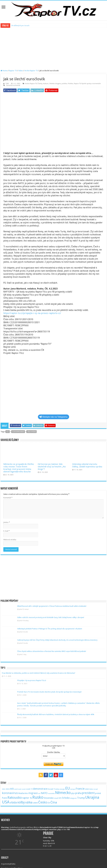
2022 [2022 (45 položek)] (4, 789)
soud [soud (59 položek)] (56, 798)
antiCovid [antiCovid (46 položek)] (18, 789)
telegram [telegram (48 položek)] (73, 798)
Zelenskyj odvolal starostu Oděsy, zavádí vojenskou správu (87, 465)
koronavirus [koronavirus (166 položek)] (10, 793)
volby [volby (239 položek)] (21, 802)
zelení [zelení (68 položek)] (35, 803)
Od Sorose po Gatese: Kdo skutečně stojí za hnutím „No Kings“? (52, 467)
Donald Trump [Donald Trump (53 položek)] (53, 789)
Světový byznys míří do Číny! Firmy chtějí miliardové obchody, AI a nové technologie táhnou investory (57, 640)
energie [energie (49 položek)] (62, 789)
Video (21, 71)
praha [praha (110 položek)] (78, 793)
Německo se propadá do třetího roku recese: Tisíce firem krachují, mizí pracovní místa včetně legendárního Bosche (19, 468)
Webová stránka (10, 540)
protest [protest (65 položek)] (98, 793)
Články (40, 84)
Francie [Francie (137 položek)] (80, 789)
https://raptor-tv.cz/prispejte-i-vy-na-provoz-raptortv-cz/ (32, 313)
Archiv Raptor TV (31, 71)
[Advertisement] (53, 49)
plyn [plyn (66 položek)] (73, 793)
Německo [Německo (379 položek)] (63, 793)
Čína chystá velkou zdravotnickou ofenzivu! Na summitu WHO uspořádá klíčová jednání (52, 651)
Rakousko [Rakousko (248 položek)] (15, 798)
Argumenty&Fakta (8, 864)
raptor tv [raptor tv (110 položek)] (27, 798)
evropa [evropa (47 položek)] (73, 789)
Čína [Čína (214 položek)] (54, 802)
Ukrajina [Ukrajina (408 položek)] (92, 797)
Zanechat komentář (13, 85)
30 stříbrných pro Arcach (20, 25)
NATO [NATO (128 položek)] (44, 793)
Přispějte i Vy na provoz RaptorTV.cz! (32, 680)
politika (64, 84)
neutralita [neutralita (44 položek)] (51, 793)
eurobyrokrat (18, 432)
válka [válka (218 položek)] (29, 802)
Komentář (8, 498)
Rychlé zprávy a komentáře (91, 84)
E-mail (6, 531)
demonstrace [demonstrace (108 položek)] (40, 789)
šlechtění (32, 432)
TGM (7, 84)
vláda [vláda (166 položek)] (13, 802)
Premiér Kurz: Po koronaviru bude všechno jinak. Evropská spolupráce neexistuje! (49, 692)
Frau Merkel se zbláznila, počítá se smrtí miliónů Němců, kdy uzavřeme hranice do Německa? (39, 673)
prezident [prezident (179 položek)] (88, 793)
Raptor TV (13, 71)
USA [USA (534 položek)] (6, 802)
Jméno (7, 522)
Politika (70, 84)
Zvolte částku (53, 752)
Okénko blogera (55, 84)
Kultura (46, 84)
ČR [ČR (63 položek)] (49, 803)
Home (4, 71)
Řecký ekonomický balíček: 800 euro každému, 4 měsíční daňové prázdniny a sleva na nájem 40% (56, 714)
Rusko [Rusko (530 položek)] (38, 797)
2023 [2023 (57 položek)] (8, 789)
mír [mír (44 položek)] (39, 793)
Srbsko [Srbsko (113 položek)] (66, 798)
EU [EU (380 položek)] (68, 788)
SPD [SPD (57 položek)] (60, 798)
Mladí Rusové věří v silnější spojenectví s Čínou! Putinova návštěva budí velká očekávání (52, 606)
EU (8, 432)
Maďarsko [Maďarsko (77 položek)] (23, 793)
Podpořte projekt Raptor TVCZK (53, 747)
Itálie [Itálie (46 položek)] (91, 789)
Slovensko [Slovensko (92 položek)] (49, 798)
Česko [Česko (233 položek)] (43, 802)
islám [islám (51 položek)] (87, 789)
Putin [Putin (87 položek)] (5, 798)
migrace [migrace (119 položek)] (33, 793)
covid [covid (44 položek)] (23, 789)
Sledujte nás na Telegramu (53, 417)
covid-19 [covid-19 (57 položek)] (29, 789)
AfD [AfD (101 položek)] (12, 789)
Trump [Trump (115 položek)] (81, 798)
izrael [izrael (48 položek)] (96, 789)
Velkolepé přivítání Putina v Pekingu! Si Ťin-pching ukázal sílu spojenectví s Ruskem (50, 629)
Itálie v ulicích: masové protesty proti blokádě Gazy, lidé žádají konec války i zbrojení (51, 617)
